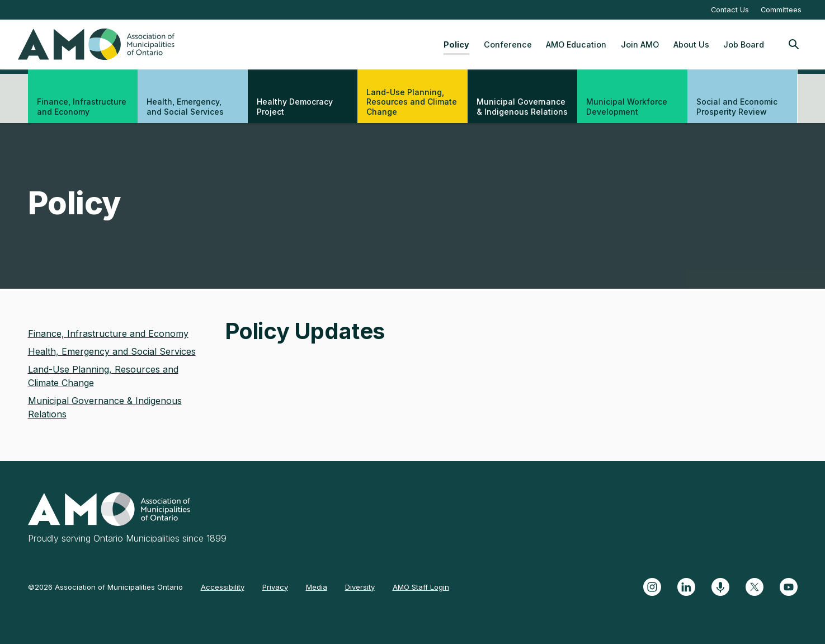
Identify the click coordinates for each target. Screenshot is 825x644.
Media (317, 587)
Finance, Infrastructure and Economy (82, 107)
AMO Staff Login (421, 587)
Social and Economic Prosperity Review (737, 107)
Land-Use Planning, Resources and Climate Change (412, 102)
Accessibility (223, 587)
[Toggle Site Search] (794, 44)
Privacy (275, 587)
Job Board (744, 44)
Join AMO (640, 44)
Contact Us (730, 10)
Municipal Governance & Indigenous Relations (522, 107)
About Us (691, 44)
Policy (456, 44)
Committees (781, 10)
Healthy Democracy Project (295, 107)
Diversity (360, 587)
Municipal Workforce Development (627, 107)
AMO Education (576, 44)
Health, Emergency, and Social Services (185, 107)
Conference (508, 44)
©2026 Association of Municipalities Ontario (105, 587)
